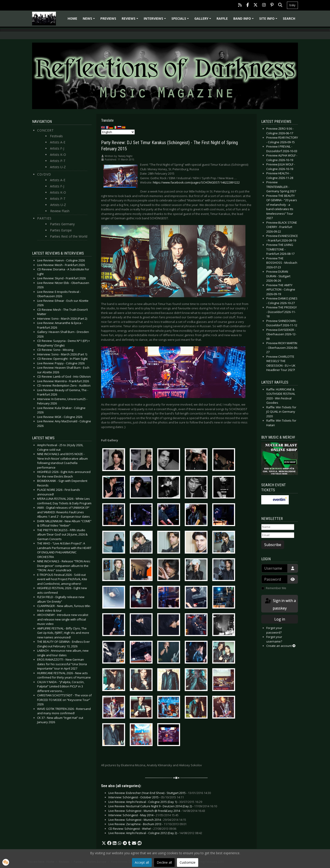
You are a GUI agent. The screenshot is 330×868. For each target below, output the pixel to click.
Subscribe (273, 545)
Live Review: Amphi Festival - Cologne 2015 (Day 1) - (155, 802)
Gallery (203, 20)
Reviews (131, 20)
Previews (108, 18)
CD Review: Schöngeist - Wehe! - (142, 829)
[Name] (278, 527)
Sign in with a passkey (280, 604)
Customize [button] (188, 862)
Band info (244, 20)
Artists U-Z (58, 167)
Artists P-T (58, 161)
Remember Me (276, 588)
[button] (104, 843)
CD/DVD (44, 174)
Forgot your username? (274, 639)
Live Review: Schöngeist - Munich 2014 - (147, 820)
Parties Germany (62, 224)
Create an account (281, 646)
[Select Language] (118, 132)
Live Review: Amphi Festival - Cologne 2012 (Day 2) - (155, 833)
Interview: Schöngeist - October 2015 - (146, 797)
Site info (269, 20)
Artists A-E (58, 142)
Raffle (222, 18)
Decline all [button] (164, 862)
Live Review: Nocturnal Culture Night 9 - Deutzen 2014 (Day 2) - (163, 806)
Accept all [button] (142, 862)
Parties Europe (61, 230)
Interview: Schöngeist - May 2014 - (143, 815)
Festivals (56, 136)
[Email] (278, 535)
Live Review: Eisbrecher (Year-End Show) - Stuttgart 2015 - (160, 793)
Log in (280, 619)
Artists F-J (57, 148)
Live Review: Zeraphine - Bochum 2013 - (147, 824)
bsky (292, 5)
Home (72, 18)
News (89, 20)
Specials (181, 20)
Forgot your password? (274, 630)
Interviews (155, 20)
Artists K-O (58, 155)
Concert (45, 130)
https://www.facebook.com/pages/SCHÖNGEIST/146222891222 (196, 182)
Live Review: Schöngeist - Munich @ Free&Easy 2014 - (157, 811)
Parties (44, 218)
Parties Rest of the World (69, 236)
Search (289, 18)
